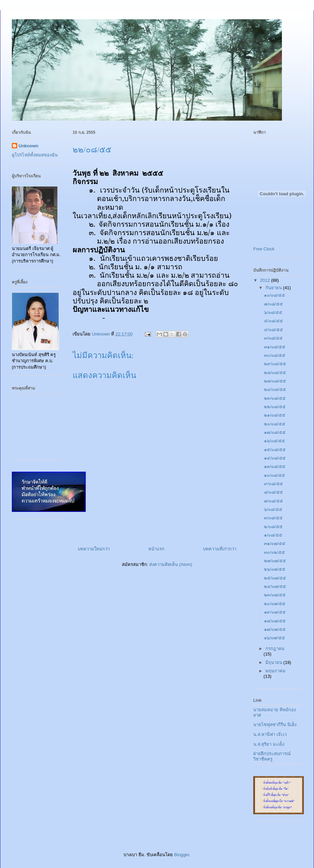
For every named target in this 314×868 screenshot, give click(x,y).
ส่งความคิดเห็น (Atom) (171, 564)
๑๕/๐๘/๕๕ (275, 450)
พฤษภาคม (276, 671)
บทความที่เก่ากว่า (220, 549)
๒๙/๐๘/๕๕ (275, 364)
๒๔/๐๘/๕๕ (275, 389)
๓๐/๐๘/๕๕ (274, 355)
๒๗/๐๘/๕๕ (275, 381)
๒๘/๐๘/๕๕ (275, 373)
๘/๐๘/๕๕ (273, 492)
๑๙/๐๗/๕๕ (275, 612)
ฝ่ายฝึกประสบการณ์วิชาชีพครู (272, 756)
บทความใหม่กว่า (94, 549)
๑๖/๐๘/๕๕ (274, 441)
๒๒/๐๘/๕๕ (275, 407)
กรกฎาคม (275, 649)
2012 (266, 280)
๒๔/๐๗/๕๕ (275, 586)
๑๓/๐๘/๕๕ (274, 466)
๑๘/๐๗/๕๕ (275, 621)
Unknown (29, 146)
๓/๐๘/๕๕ (273, 338)
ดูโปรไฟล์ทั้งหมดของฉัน (35, 155)
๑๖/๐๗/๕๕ (274, 638)
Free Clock (264, 249)
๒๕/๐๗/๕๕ (275, 578)
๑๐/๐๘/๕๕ (274, 295)
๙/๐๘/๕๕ (273, 484)
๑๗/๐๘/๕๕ (275, 432)
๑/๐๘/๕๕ (273, 535)
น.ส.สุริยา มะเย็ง (269, 744)
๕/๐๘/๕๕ (273, 321)
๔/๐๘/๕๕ (273, 330)
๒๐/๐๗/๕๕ (274, 604)
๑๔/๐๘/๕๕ (275, 458)
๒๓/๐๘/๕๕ (275, 398)
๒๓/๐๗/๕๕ (275, 595)
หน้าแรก (156, 549)
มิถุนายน (274, 662)
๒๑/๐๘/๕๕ (274, 415)
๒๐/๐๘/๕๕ (274, 424)
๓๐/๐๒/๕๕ (274, 552)
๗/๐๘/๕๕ (273, 304)
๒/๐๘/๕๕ (273, 527)
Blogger (182, 855)
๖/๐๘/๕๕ (273, 312)
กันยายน (274, 288)
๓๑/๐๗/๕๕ (274, 543)
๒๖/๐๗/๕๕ (274, 569)
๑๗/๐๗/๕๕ (275, 629)
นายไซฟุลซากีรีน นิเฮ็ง (275, 725)
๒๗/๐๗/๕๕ (275, 561)
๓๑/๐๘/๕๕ (274, 347)
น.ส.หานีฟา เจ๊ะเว (270, 734)
